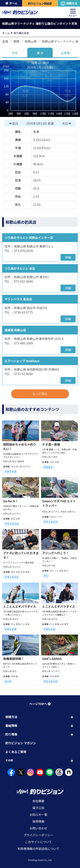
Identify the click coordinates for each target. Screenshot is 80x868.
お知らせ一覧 (38, 815)
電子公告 (38, 808)
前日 (13, 123)
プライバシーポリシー (38, 835)
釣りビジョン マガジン (21, 743)
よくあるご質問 (16, 752)
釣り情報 (11, 734)
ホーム (11, 3)
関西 (16, 41)
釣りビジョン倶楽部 (40, 4)
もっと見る (40, 394)
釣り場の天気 (21, 33)
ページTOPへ (40, 704)
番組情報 (11, 725)
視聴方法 (69, 3)
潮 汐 (40, 53)
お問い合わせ (38, 828)
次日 (67, 123)
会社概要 (38, 801)
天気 (15, 53)
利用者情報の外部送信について (38, 849)
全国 (5, 41)
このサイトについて (38, 842)
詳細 (68, 257)
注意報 (65, 53)
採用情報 (38, 821)
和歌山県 (31, 41)
